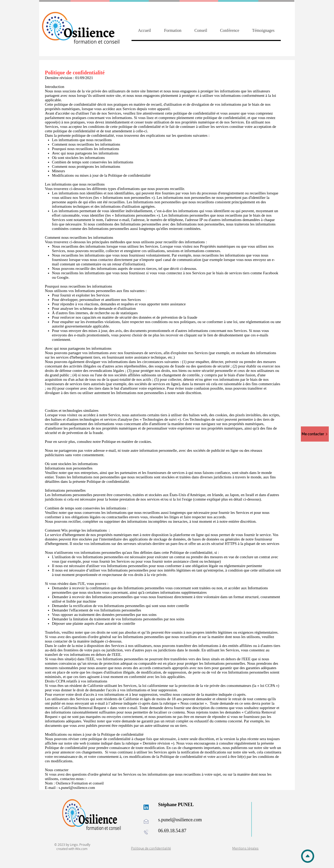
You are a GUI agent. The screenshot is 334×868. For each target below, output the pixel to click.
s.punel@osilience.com (77, 788)
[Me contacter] (315, 434)
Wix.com (81, 849)
